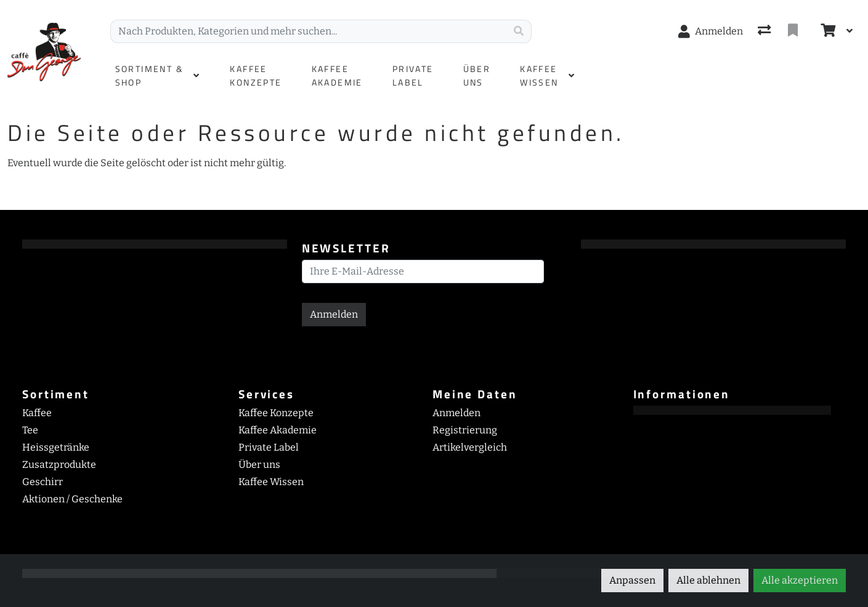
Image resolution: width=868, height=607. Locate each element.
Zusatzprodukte (59, 464)
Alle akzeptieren (800, 580)
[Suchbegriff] (309, 31)
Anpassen (632, 580)
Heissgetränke (56, 447)
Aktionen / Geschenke (72, 499)
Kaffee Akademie (278, 430)
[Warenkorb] (827, 31)
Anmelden (334, 314)
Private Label (269, 447)
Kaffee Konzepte (276, 413)
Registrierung (465, 430)
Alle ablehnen (708, 580)
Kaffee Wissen (271, 482)
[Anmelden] (711, 31)
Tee (30, 430)
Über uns (259, 464)
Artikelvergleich (470, 447)
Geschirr (43, 482)
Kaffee (37, 413)
